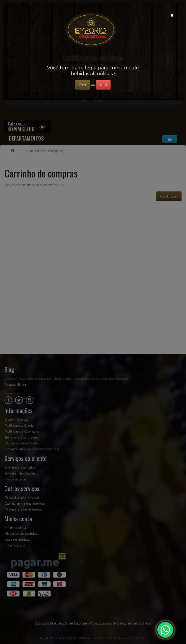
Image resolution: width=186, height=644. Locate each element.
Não (103, 85)
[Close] (172, 15)
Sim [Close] (83, 85)
